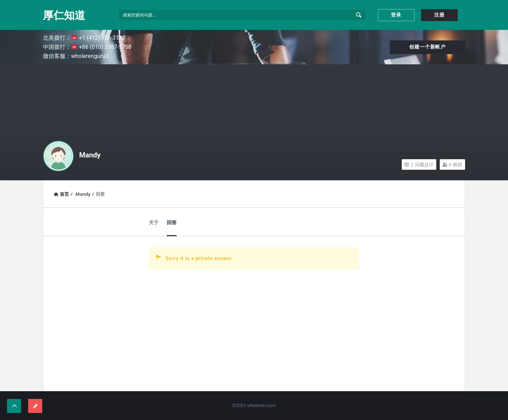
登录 (396, 15)
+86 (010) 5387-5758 (101, 47)
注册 (439, 15)
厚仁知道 (64, 15)
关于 (154, 222)
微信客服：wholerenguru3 (76, 56)
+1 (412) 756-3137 (98, 38)
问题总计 (419, 164)
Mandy (90, 155)
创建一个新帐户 (427, 47)
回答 (172, 222)
